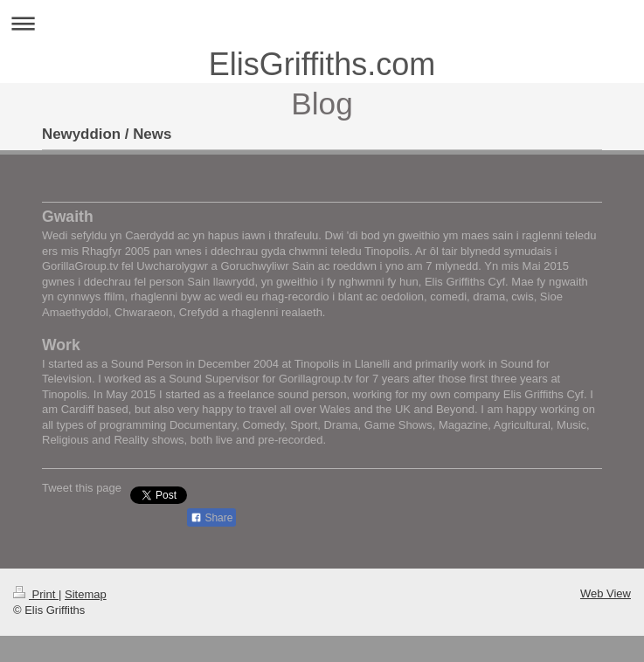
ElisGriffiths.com (322, 64)
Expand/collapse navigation (322, 23)
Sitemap (86, 594)
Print (36, 594)
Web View (606, 593)
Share (211, 518)
